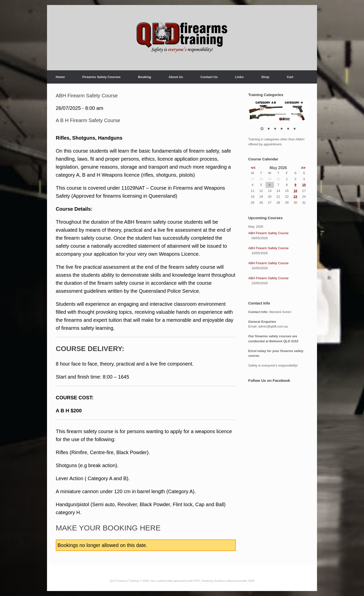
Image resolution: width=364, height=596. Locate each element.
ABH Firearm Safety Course (268, 233)
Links (239, 77)
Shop (265, 77)
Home (60, 77)
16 (295, 191)
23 (295, 197)
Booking (144, 77)
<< (253, 168)
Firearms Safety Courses (101, 77)
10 (304, 185)
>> (303, 168)
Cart (290, 77)
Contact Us (209, 77)
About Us (176, 77)
